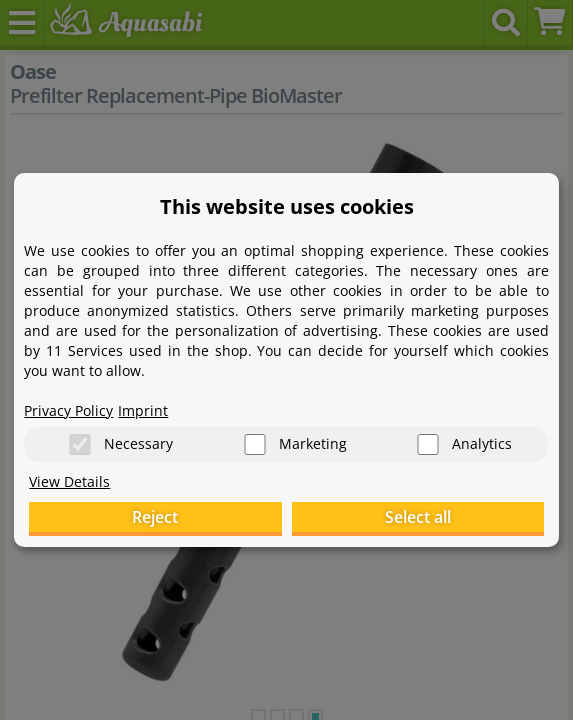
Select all (418, 517)
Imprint (143, 410)
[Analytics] (428, 444)
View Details (69, 481)
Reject (155, 517)
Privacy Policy (68, 410)
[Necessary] (80, 444)
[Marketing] (255, 444)
